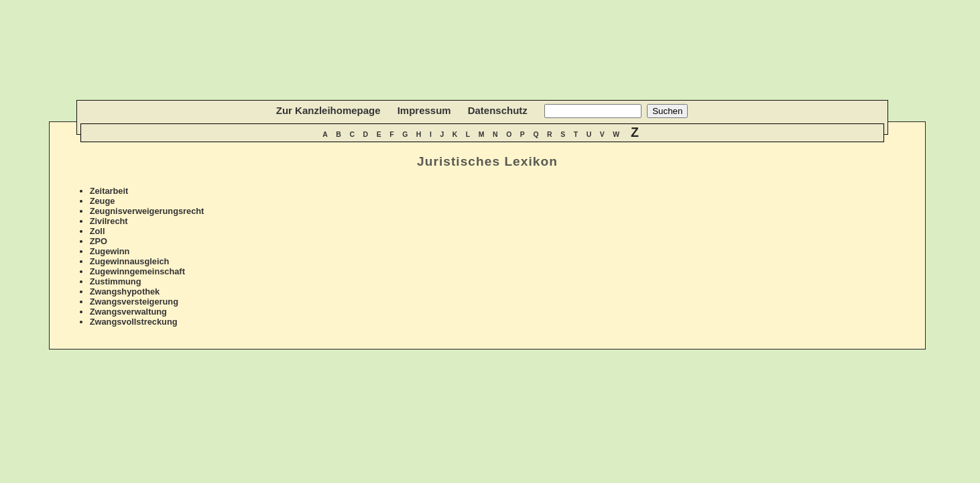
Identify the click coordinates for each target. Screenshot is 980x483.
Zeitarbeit (109, 191)
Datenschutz (498, 110)
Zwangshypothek (125, 291)
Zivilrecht (109, 221)
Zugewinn (110, 251)
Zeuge (103, 201)
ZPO (99, 241)
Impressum (424, 110)
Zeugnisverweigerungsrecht (147, 211)
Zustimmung (116, 281)
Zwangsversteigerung (134, 302)
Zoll (98, 231)
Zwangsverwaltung (128, 312)
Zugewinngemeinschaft (137, 271)
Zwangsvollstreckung (134, 322)
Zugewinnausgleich (130, 261)
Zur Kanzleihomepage (328, 110)
